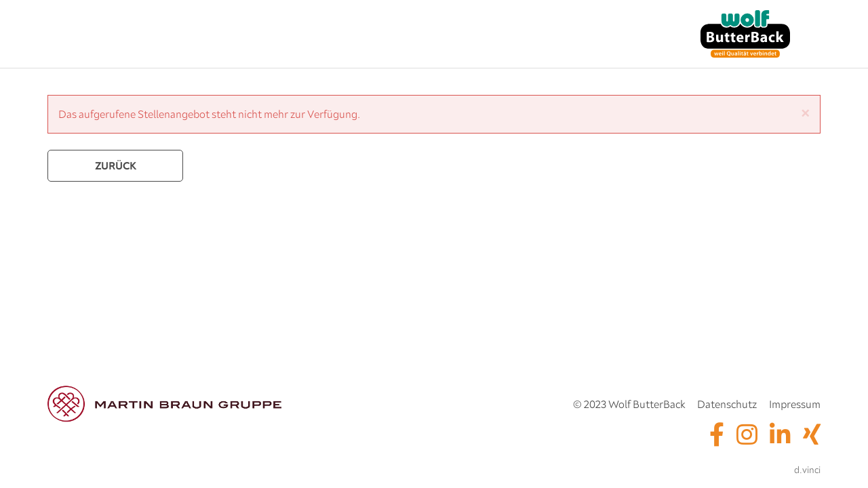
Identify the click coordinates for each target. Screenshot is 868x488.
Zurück (116, 165)
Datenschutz (727, 404)
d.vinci (807, 470)
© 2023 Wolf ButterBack (629, 404)
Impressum (795, 404)
